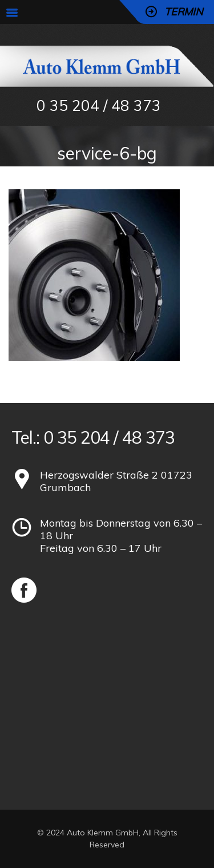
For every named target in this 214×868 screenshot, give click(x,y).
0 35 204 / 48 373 (99, 105)
